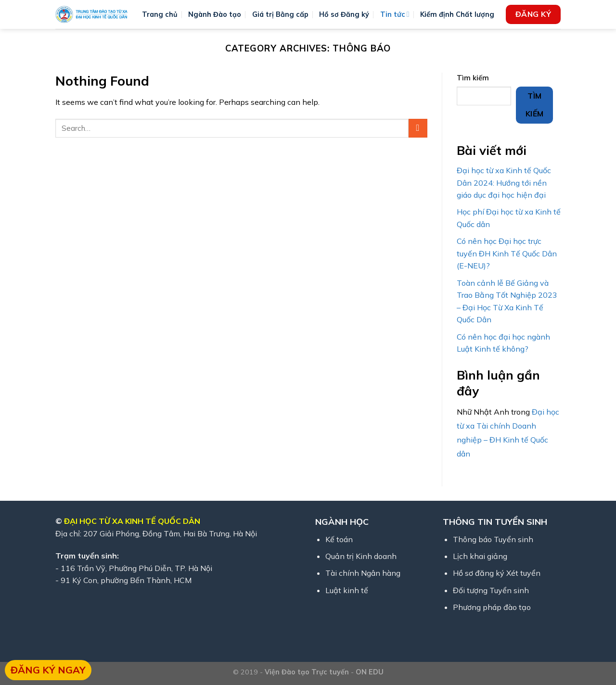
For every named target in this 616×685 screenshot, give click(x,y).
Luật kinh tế (347, 590)
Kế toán (339, 539)
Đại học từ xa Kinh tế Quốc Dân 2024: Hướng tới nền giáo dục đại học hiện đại (504, 183)
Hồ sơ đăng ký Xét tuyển (497, 573)
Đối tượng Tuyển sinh (491, 590)
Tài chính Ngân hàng (363, 573)
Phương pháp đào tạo (492, 607)
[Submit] (418, 128)
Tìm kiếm (473, 78)
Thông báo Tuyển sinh (493, 539)
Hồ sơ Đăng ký (344, 14)
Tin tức (395, 14)
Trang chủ (160, 14)
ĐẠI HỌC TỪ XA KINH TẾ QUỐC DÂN (132, 521)
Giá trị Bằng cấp (280, 14)
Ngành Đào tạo (215, 14)
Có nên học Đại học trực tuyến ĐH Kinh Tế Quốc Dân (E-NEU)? (507, 253)
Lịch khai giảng (480, 556)
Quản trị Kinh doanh (361, 556)
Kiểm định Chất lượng (457, 14)
